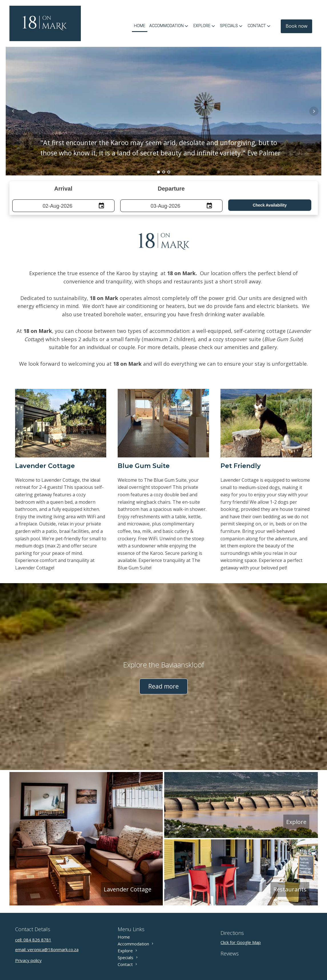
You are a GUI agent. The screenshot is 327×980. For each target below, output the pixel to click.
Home (140, 26)
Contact (260, 26)
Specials (232, 26)
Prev (13, 111)
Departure (171, 189)
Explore (205, 26)
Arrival (63, 189)
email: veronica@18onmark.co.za (47, 949)
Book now (296, 26)
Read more (163, 686)
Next (314, 111)
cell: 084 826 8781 (33, 940)
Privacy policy (28, 960)
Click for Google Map (241, 942)
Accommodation (169, 26)
